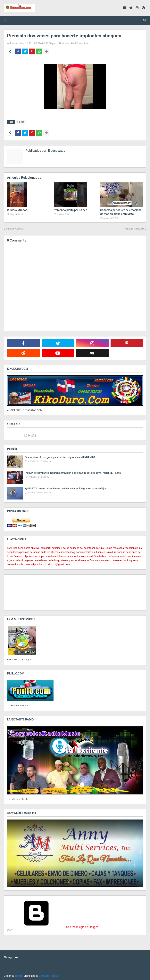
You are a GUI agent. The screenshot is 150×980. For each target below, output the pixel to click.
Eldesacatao (17, 43)
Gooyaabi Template (49, 975)
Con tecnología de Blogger (52, 926)
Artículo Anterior (15, 228)
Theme (18, 975)
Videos (65, 43)
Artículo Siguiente (134, 228)
